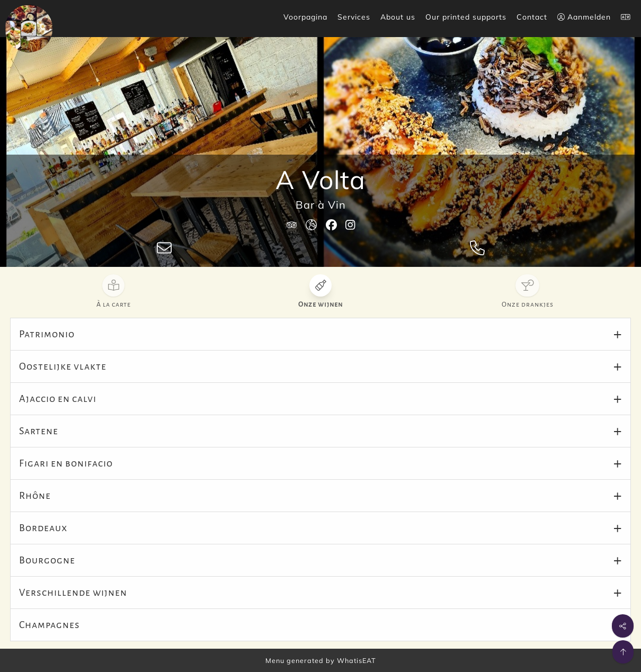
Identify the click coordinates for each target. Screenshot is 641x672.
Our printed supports (466, 17)
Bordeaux (43, 528)
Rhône (35, 496)
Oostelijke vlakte (63, 366)
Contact (532, 17)
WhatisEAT (357, 660)
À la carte (114, 304)
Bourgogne (47, 560)
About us (398, 17)
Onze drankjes (528, 304)
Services (354, 17)
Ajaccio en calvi (58, 399)
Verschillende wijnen (73, 593)
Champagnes (50, 625)
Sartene (39, 431)
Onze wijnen (320, 304)
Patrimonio (47, 334)
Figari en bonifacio (66, 463)
